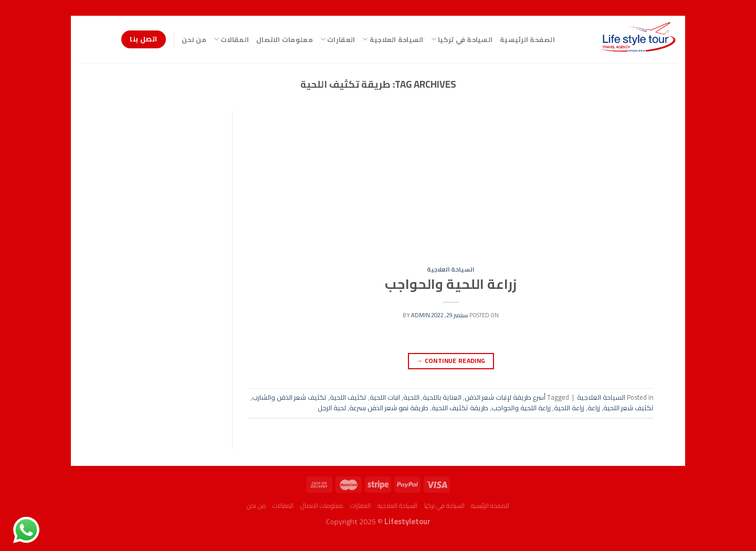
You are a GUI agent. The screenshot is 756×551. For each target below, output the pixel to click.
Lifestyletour (407, 521)
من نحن (194, 39)
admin (421, 315)
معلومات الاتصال (285, 39)
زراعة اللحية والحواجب (451, 284)
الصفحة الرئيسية (527, 39)
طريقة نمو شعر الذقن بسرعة (389, 408)
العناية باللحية (442, 397)
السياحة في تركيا (462, 39)
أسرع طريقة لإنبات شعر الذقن (505, 397)
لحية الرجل (332, 408)
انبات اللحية (385, 397)
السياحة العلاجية (393, 39)
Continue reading (451, 361)
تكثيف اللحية (348, 397)
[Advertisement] (451, 189)
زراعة (594, 408)
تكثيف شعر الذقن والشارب (289, 397)
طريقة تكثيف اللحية (460, 408)
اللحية (411, 397)
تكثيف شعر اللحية (628, 408)
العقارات (338, 39)
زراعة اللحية (569, 408)
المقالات (231, 39)
